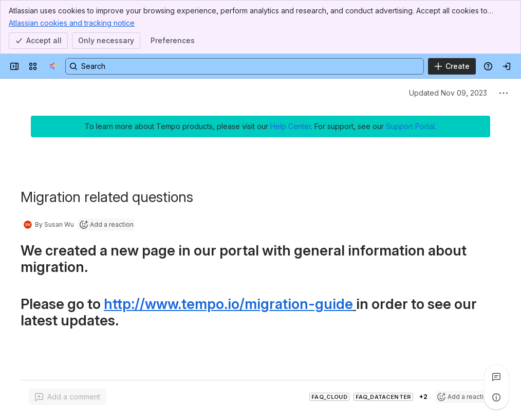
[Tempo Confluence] (53, 66)
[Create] (452, 66)
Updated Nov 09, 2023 (448, 93)
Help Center (291, 126)
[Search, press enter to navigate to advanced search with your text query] (245, 66)
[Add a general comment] (68, 397)
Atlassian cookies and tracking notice (72, 23)
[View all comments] (496, 377)
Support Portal (410, 126)
